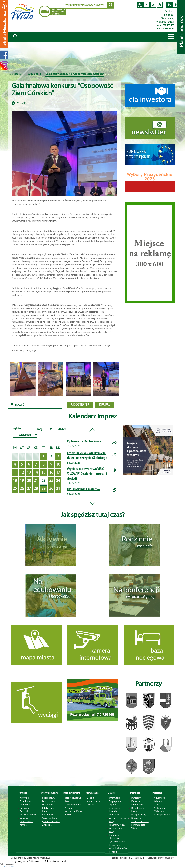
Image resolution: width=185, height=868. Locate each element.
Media (134, 811)
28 (36, 489)
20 (29, 481)
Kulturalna (48, 815)
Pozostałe (157, 793)
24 (58, 481)
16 (51, 473)
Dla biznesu (48, 805)
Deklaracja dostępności (56, 861)
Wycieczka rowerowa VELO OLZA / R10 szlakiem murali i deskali (87, 474)
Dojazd (90, 798)
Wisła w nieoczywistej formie (27, 821)
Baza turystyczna (72, 793)
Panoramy (136, 798)
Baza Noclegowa (73, 798)
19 (22, 481)
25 (15, 489)
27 (29, 489)
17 (58, 473)
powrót (18, 405)
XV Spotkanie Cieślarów (84, 489)
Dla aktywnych (50, 801)
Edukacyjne (48, 808)
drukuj (105, 405)
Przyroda (24, 808)
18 (15, 481)
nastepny (11, 867)
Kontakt (113, 852)
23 (51, 481)
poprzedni (4, 867)
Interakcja (135, 793)
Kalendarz (159, 801)
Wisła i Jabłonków (118, 848)
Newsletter (137, 818)
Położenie (114, 815)
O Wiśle (112, 793)
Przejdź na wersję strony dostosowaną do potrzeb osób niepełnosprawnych (140, 5)
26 (22, 489)
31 (58, 489)
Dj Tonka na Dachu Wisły (84, 442)
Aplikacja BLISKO (140, 821)
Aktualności (35, 74)
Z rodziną (47, 825)
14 (36, 473)
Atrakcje (23, 793)
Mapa (156, 805)
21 (36, 481)
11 (15, 473)
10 (58, 465)
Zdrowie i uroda (28, 815)
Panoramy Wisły (117, 825)
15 (43, 473)
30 (51, 489)
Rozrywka (25, 811)
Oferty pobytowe (49, 793)
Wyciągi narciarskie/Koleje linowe (74, 811)
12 (22, 473)
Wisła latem (159, 808)
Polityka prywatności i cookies (26, 861)
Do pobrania (137, 808)
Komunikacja (92, 793)
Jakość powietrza (162, 815)
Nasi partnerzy (138, 815)
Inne (45, 811)
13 (29, 473)
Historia (113, 811)
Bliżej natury (49, 798)
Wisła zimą (159, 811)
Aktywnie (25, 798)
